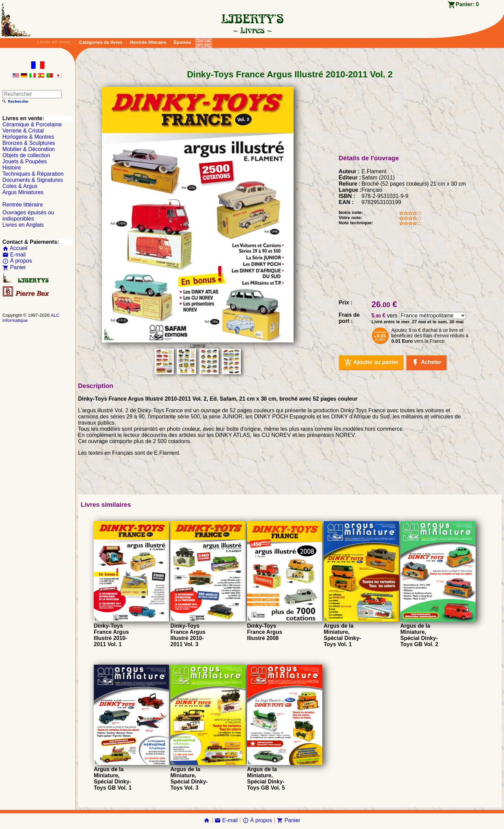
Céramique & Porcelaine (32, 124)
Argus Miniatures (23, 192)
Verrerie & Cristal (23, 131)
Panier (14, 267)
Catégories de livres (101, 42)
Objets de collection (26, 155)
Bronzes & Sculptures (29, 143)
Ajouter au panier (371, 363)
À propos (17, 261)
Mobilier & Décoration (29, 149)
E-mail (14, 255)
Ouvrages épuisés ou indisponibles (28, 216)
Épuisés (183, 42)
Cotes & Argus (20, 186)
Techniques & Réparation (33, 174)
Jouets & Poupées (25, 161)
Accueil (15, 248)
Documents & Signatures (33, 180)
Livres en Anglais (23, 225)
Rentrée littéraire (148, 42)
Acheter (426, 363)
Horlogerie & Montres (28, 137)
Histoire (12, 168)
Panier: (467, 4)
